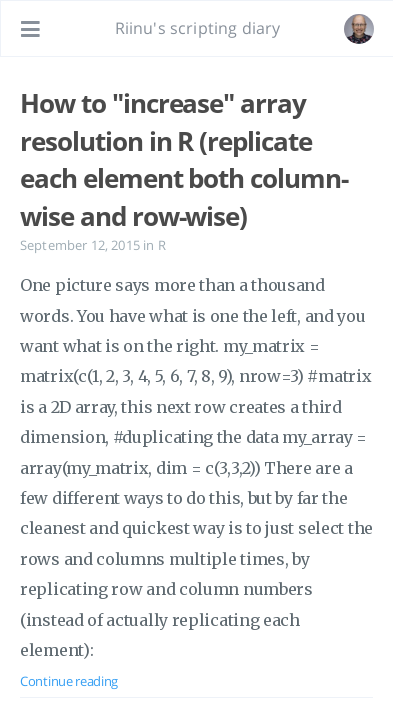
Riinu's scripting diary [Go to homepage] (198, 28)
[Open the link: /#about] (359, 29)
